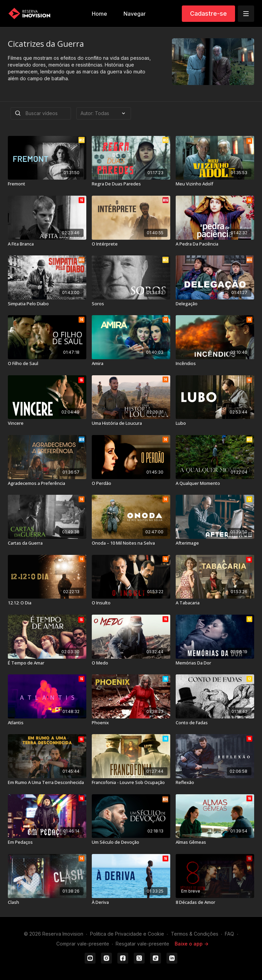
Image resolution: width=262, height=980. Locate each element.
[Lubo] (215, 423)
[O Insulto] (131, 603)
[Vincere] (47, 423)
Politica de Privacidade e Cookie (127, 934)
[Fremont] (47, 184)
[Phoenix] (131, 723)
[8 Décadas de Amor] (215, 902)
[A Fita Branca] (47, 244)
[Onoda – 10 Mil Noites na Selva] (131, 543)
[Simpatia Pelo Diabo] (47, 304)
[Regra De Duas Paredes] (131, 184)
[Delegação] (215, 304)
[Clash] (47, 902)
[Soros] (131, 304)
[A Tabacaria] (215, 603)
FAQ (229, 934)
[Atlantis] (47, 723)
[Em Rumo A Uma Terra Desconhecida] (47, 783)
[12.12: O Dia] (47, 603)
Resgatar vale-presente (142, 944)
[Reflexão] (215, 783)
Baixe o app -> (192, 944)
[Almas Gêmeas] (215, 842)
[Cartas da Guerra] (47, 543)
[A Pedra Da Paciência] (215, 244)
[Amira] (131, 364)
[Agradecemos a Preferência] (47, 484)
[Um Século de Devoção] (131, 842)
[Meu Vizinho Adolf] (215, 184)
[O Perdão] (131, 484)
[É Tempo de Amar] (47, 663)
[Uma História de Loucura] (131, 423)
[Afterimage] (215, 543)
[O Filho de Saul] (47, 364)
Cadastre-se (208, 13)
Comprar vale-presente (83, 944)
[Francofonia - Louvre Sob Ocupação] (131, 783)
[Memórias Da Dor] (215, 663)
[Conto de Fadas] (215, 723)
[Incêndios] (215, 364)
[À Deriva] (131, 902)
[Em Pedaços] (47, 842)
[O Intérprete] (131, 244)
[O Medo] (131, 663)
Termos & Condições (195, 934)
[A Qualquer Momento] (215, 484)
